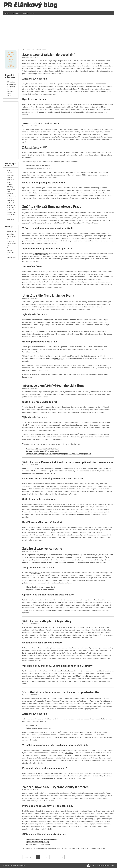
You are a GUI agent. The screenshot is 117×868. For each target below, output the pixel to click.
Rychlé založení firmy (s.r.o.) (38, 842)
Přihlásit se (11, 82)
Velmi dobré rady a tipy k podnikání (11, 208)
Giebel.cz (93, 866)
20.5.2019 (35, 57)
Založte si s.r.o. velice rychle (42, 548)
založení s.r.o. (37, 94)
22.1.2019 (35, 465)
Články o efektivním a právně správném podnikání (11, 198)
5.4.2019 (34, 209)
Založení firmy (31, 147)
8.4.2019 (34, 126)
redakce (27, 57)
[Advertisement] (59, 31)
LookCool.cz (110, 866)
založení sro (36, 573)
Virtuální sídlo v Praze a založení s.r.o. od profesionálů (61, 692)
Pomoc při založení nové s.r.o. (43, 123)
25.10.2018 (35, 695)
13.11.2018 (35, 624)
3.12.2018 (35, 551)
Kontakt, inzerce (29, 13)
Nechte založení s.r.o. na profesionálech (42, 839)
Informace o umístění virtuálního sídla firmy (53, 385)
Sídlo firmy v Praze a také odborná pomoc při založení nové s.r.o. (68, 462)
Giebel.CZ (16, 13)
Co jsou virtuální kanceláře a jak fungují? (43, 451)
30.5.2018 (35, 790)
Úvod (7, 13)
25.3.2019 (35, 298)
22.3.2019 (35, 388)
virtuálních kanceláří (67, 671)
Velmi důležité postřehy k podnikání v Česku (11, 187)
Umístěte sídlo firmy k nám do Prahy (48, 295)
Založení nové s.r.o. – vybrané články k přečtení (56, 787)
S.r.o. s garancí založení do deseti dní (48, 55)
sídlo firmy (39, 215)
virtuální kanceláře (41, 254)
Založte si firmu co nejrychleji (38, 844)
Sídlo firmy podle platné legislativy (47, 621)
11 (57, 857)
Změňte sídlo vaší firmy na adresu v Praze (52, 206)
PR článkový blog (30, 5)
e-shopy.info (101, 866)
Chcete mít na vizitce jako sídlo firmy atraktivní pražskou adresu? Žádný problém (59, 454)
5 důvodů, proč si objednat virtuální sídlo (43, 449)
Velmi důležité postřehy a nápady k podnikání (11, 175)
